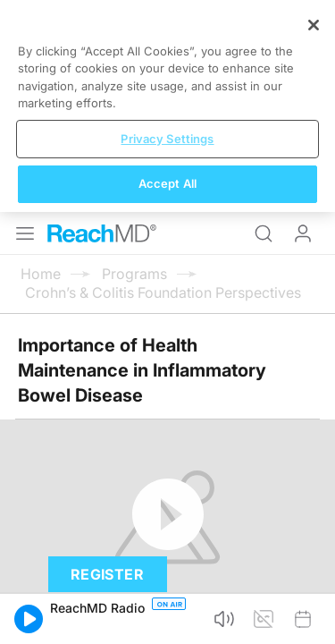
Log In (303, 21)
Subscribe (185, 418)
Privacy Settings (167, 586)
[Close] (314, 472)
